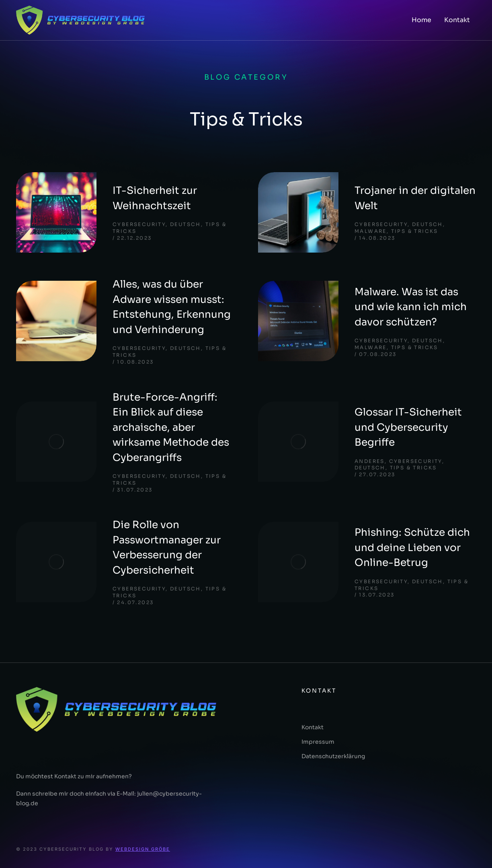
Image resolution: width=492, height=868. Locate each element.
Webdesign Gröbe (143, 849)
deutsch (186, 224)
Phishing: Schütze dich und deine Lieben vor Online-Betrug (412, 547)
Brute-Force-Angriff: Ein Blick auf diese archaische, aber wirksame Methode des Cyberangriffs (171, 427)
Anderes (370, 461)
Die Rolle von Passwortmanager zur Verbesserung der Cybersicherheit (167, 547)
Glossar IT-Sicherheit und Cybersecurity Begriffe (408, 427)
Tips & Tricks (415, 231)
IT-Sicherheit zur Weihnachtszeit (155, 198)
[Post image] (56, 212)
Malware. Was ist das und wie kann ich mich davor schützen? (411, 307)
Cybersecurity (139, 224)
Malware (371, 231)
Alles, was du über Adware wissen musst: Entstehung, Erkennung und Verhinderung (172, 307)
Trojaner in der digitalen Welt (415, 198)
